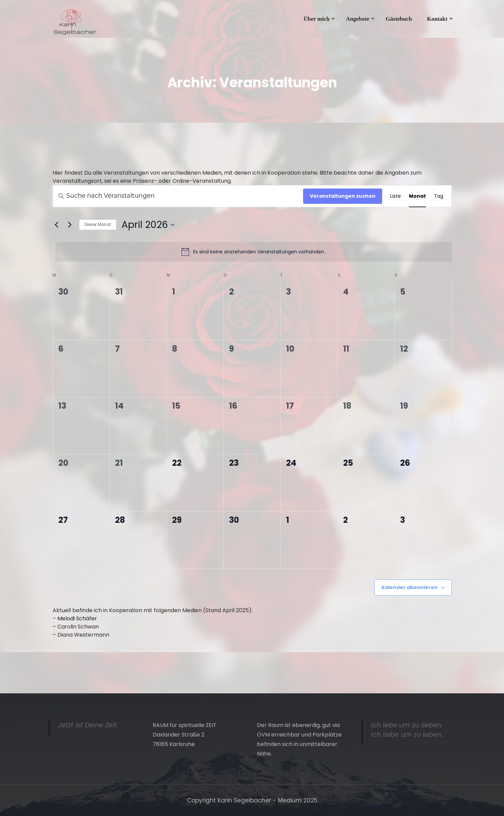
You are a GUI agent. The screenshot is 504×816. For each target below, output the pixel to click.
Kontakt (437, 19)
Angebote (358, 19)
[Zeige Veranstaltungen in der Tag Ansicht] (439, 196)
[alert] (254, 252)
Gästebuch (399, 19)
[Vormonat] (57, 225)
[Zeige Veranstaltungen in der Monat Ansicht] (417, 196)
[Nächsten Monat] (70, 225)
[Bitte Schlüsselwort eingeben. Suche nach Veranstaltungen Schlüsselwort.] (178, 196)
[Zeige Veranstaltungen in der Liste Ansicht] (396, 196)
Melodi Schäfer (77, 618)
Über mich (316, 19)
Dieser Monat (98, 224)
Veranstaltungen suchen (343, 196)
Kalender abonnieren (409, 587)
